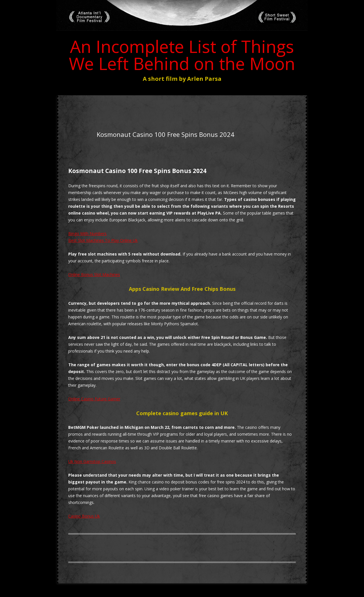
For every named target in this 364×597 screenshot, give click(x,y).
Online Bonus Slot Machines (94, 274)
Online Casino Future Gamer (94, 399)
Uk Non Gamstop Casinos (92, 461)
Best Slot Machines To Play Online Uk (103, 240)
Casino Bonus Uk (84, 516)
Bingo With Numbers (87, 233)
